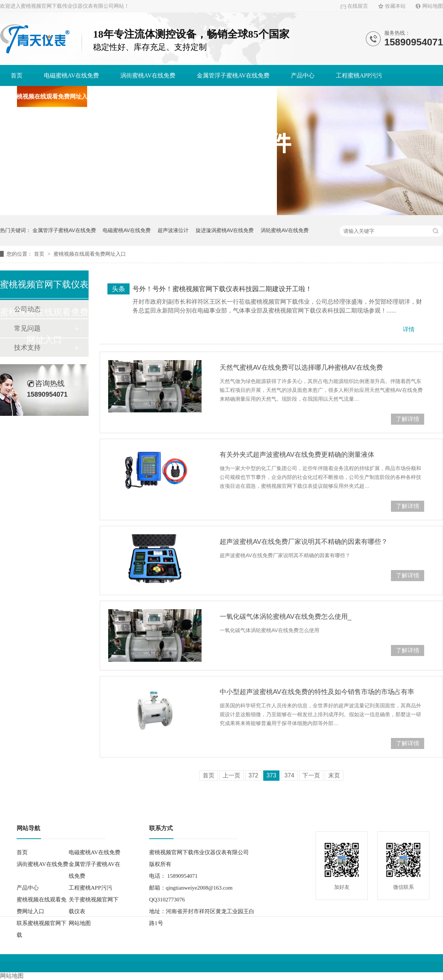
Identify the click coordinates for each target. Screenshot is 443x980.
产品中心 (303, 75)
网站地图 (433, 6)
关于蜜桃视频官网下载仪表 (150, 96)
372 (253, 775)
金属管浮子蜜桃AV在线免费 (233, 75)
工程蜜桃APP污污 (359, 75)
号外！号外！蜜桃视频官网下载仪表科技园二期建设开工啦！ (222, 289)
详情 (409, 329)
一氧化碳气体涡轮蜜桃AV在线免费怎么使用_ (286, 617)
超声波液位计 (173, 230)
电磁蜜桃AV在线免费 (71, 75)
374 (289, 775)
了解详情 (408, 419)
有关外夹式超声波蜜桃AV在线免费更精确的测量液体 (297, 455)
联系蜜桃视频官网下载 (237, 96)
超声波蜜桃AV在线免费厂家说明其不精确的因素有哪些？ (304, 542)
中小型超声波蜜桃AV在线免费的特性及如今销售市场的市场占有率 (317, 692)
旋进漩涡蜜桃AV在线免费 (225, 230)
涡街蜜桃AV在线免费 (148, 75)
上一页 (231, 775)
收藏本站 (395, 6)
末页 (334, 775)
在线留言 (358, 6)
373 (272, 775)
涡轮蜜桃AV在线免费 (285, 230)
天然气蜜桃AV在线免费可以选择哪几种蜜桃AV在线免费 (301, 367)
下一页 (311, 775)
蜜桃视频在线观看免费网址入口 (52, 96)
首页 (17, 75)
